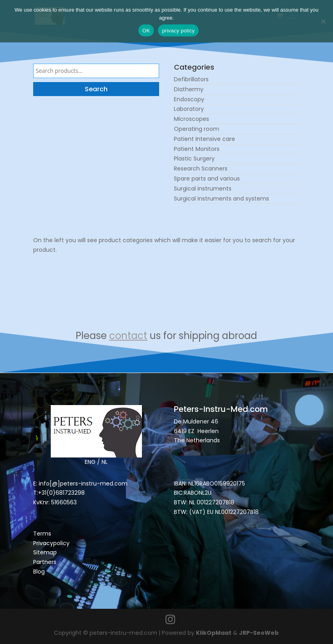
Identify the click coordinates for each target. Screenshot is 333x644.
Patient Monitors (197, 149)
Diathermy (189, 89)
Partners (45, 562)
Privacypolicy (51, 543)
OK (146, 31)
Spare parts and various (207, 179)
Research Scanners (201, 169)
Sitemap (46, 552)
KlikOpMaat (214, 633)
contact (128, 336)
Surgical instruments (203, 189)
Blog (39, 572)
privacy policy (178, 31)
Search (96, 89)
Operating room (196, 129)
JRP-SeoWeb (259, 633)
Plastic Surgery (194, 158)
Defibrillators (191, 79)
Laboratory (189, 109)
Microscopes (191, 119)
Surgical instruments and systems (221, 199)
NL (105, 462)
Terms (42, 534)
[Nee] (323, 21)
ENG (90, 462)
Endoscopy (189, 99)
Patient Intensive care (204, 139)
